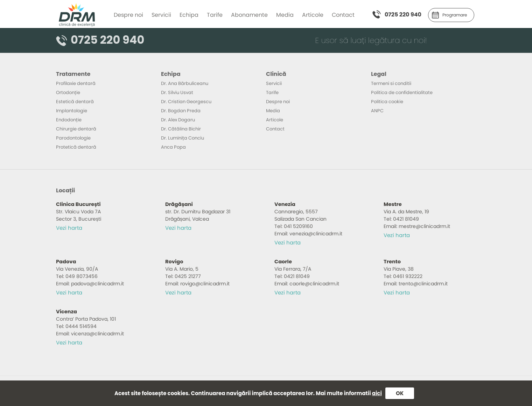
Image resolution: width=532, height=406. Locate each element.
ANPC (377, 111)
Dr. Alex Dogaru (178, 120)
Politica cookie (387, 102)
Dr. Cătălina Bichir (181, 129)
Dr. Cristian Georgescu (186, 102)
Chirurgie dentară (76, 129)
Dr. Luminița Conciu (183, 138)
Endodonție (69, 120)
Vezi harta (69, 228)
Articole (313, 15)
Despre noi (128, 15)
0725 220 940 (403, 15)
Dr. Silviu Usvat (177, 92)
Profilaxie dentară (76, 83)
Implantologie (72, 111)
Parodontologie (73, 138)
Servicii (161, 15)
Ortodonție (68, 92)
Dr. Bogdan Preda (181, 111)
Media (285, 15)
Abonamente (249, 15)
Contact (343, 15)
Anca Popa (173, 147)
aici (377, 393)
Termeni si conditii (391, 83)
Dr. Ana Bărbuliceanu (185, 83)
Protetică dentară (76, 147)
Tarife (215, 15)
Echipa (189, 15)
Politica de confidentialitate (402, 92)
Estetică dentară (75, 102)
